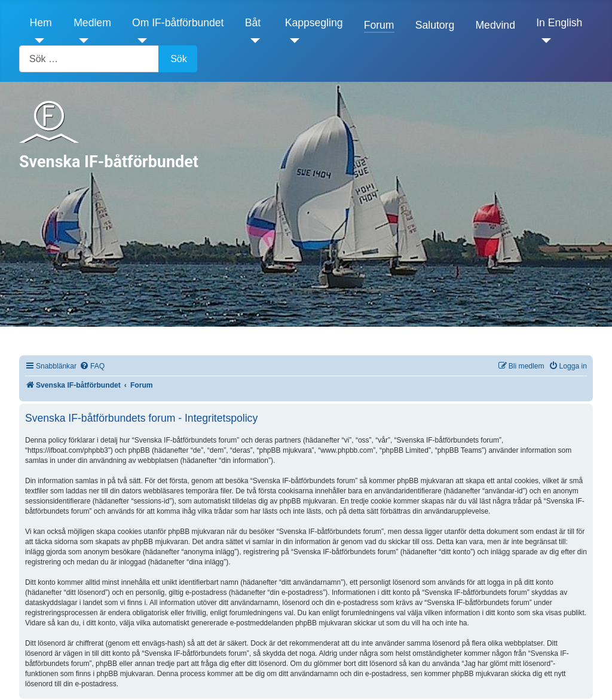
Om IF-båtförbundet (178, 23)
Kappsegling (314, 23)
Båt (253, 23)
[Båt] (253, 41)
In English (559, 23)
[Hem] (37, 41)
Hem (41, 23)
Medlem (92, 23)
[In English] (544, 41)
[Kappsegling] (293, 41)
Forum (379, 25)
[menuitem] (92, 366)
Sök (179, 59)
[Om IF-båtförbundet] (140, 41)
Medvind (495, 25)
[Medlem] (81, 41)
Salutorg (435, 25)
